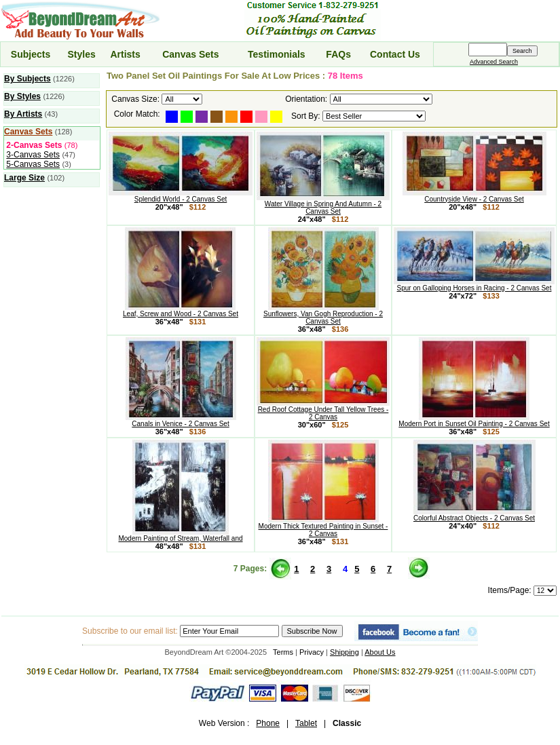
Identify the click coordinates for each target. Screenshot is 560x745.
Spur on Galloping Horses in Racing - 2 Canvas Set (474, 285)
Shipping (344, 652)
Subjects (31, 54)
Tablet (306, 723)
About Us (380, 652)
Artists (125, 54)
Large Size (24, 178)
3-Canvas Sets (33, 155)
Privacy (312, 652)
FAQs (338, 54)
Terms (283, 652)
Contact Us (395, 54)
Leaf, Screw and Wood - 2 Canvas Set (181, 311)
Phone (268, 723)
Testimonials (277, 54)
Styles (81, 54)
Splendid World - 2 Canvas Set (181, 196)
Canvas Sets (190, 54)
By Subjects (27, 79)
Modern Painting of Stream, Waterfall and (180, 535)
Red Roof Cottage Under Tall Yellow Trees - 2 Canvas (323, 410)
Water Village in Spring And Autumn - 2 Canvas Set (323, 205)
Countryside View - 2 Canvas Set (474, 196)
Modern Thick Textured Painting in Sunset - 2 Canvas (323, 527)
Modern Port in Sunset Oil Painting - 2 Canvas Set (474, 421)
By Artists (23, 114)
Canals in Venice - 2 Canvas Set (181, 421)
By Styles (22, 96)
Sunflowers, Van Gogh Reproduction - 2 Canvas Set (323, 314)
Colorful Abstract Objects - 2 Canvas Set (474, 515)
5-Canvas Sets (33, 164)
